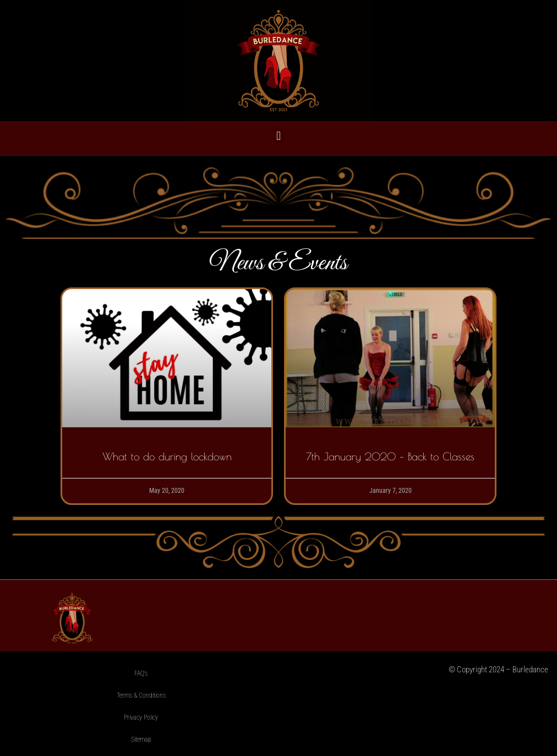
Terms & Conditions (141, 695)
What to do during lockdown (167, 456)
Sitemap (141, 739)
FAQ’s (141, 673)
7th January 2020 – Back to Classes (390, 456)
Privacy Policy (141, 717)
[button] (278, 136)
